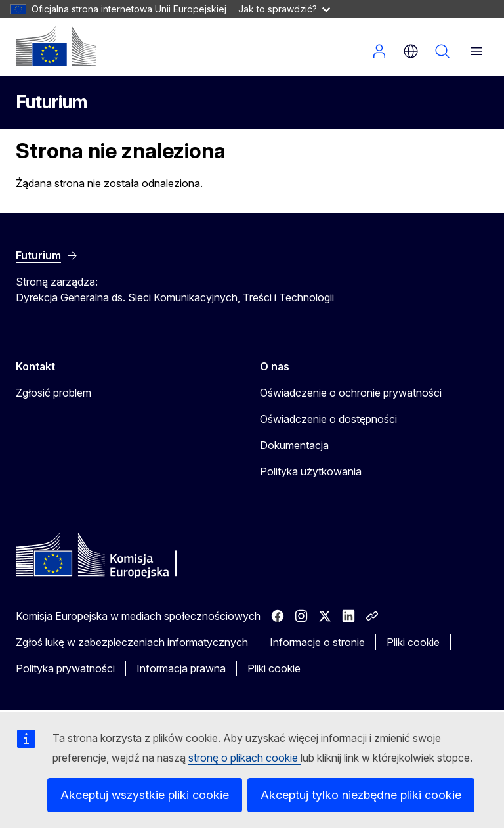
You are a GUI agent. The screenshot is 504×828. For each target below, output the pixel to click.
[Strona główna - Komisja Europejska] (56, 46)
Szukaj (442, 51)
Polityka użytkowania (311, 471)
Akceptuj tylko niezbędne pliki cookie (361, 795)
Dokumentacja (294, 445)
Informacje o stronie (317, 642)
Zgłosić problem (53, 393)
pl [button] (411, 51)
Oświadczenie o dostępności (328, 419)
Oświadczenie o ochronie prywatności (351, 393)
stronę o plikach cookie (244, 758)
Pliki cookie (413, 642)
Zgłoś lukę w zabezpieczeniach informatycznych (132, 642)
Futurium (52, 102)
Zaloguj (379, 51)
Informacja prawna (181, 668)
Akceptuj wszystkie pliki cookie (145, 795)
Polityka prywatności (65, 668)
